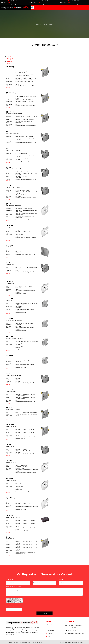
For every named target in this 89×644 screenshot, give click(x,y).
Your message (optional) (14, 587)
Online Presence (78, 642)
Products (50, 628)
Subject (61, 579)
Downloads (51, 631)
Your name (10, 579)
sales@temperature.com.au (17, 4)
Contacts (50, 634)
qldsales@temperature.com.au (78, 4)
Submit (44, 613)
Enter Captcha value (13, 606)
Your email (36, 579)
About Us (50, 625)
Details (8, 87)
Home (37, 25)
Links (49, 636)
